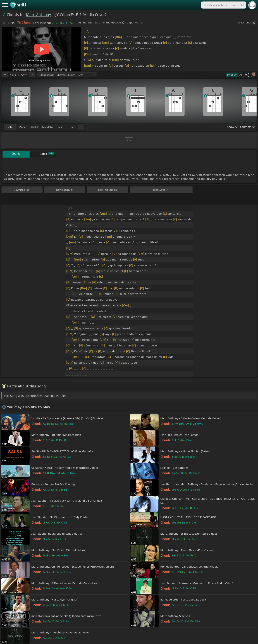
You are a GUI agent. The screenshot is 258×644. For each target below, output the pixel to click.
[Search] (242, 5)
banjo (60, 127)
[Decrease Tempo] (5, 75)
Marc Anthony (38, 15)
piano (22, 127)
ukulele (35, 127)
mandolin (47, 127)
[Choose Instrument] (81, 127)
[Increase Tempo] (32, 75)
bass (73, 127)
